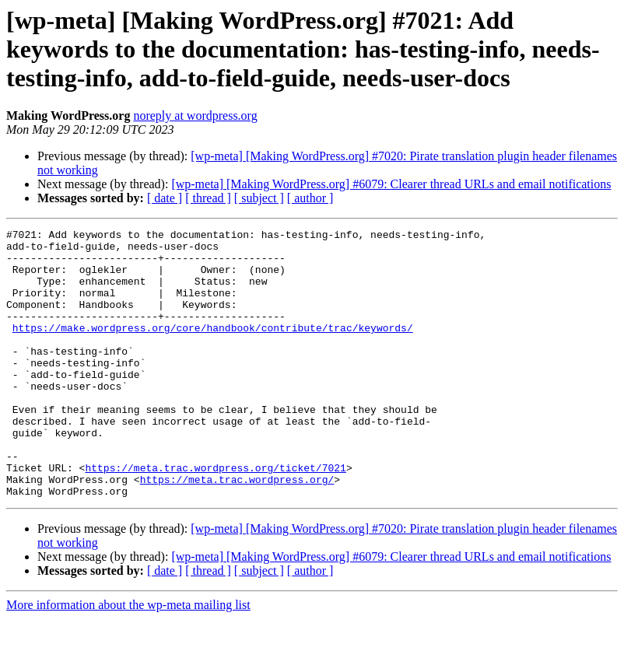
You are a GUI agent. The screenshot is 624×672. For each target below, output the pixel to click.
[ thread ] (208, 198)
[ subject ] (259, 198)
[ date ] (165, 198)
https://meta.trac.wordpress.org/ (237, 530)
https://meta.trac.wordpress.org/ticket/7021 (215, 516)
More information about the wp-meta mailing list (128, 658)
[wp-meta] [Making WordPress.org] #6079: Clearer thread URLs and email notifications (391, 184)
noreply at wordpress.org (195, 115)
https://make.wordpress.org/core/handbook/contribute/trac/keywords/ (213, 348)
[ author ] (310, 198)
